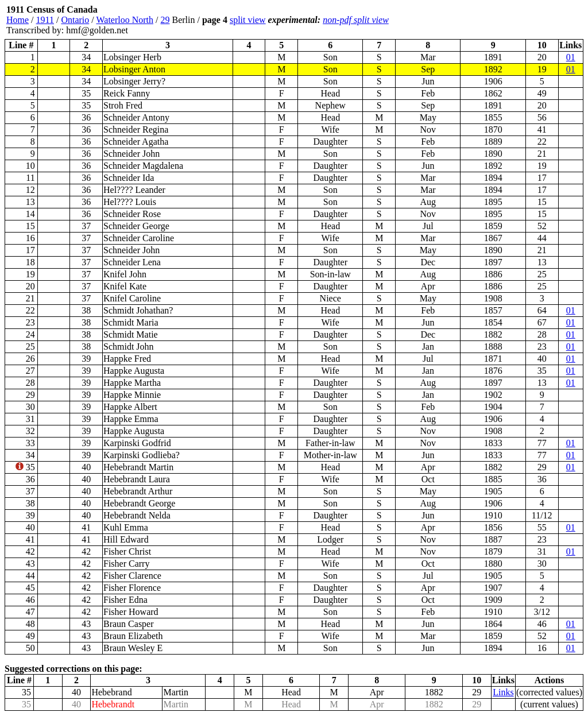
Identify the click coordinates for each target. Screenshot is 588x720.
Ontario (75, 20)
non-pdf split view (356, 20)
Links (503, 692)
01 (571, 57)
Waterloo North (125, 20)
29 (165, 20)
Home (18, 20)
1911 (45, 20)
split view (248, 20)
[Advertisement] (514, 20)
